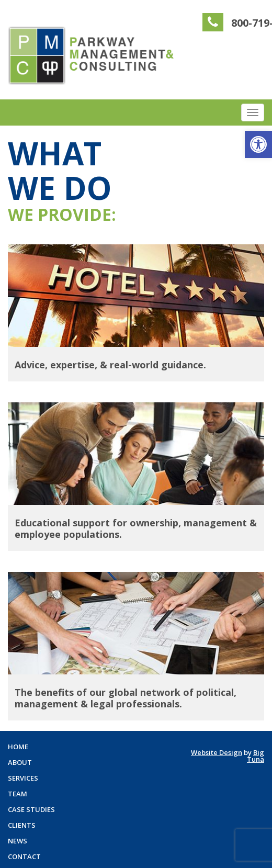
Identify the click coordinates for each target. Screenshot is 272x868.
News (18, 841)
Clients (22, 825)
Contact (24, 856)
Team (18, 794)
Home (18, 747)
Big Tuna (256, 756)
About (20, 762)
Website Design (217, 752)
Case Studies (31, 809)
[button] (258, 144)
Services (23, 778)
